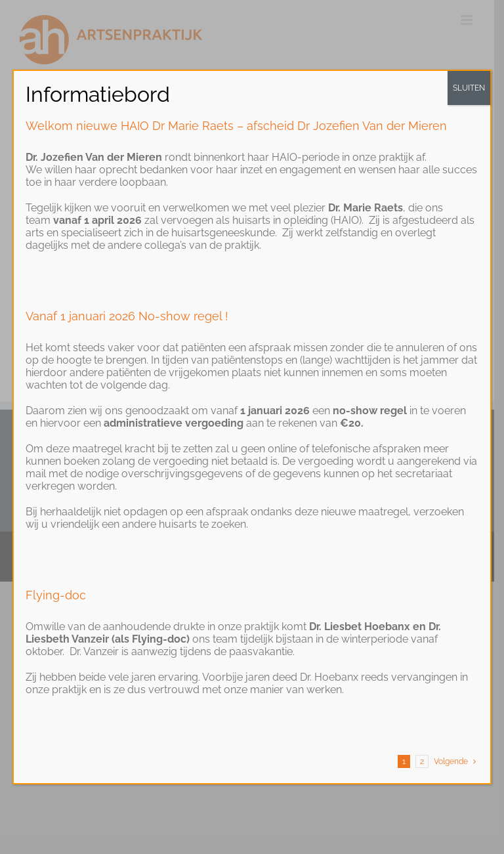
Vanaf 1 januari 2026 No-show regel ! (127, 316)
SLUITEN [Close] (469, 88)
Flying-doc (56, 595)
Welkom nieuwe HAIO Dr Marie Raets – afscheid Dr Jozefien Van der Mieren (236, 126)
